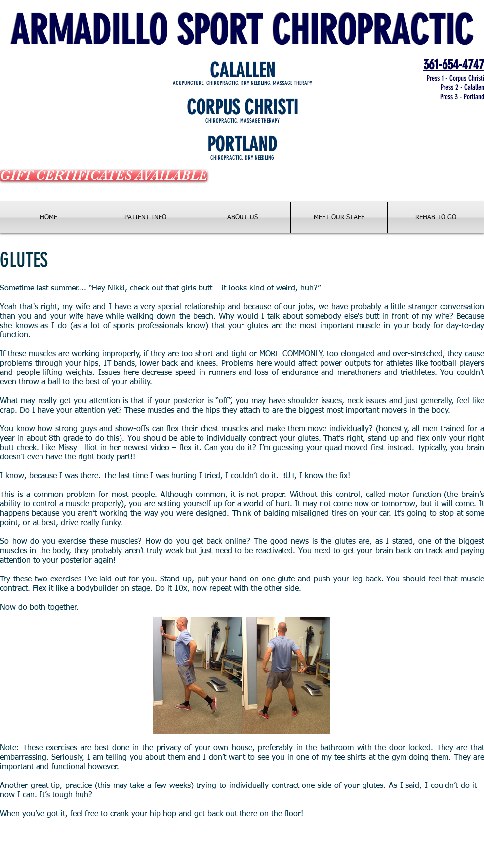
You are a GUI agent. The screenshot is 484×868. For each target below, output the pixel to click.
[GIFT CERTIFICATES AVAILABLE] (104, 176)
